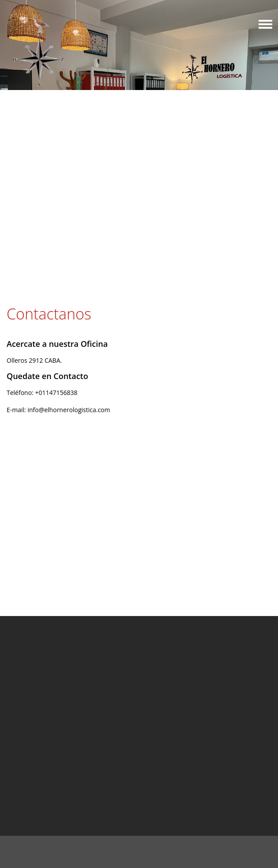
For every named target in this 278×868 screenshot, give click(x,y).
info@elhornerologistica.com (69, 410)
